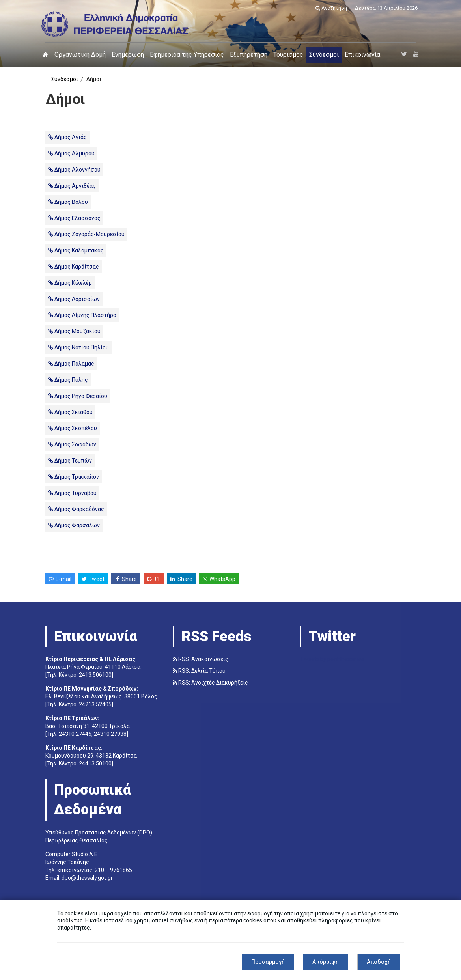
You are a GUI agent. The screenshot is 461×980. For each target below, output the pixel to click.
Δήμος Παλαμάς (71, 364)
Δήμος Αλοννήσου (74, 170)
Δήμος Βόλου (68, 202)
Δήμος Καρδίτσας (74, 267)
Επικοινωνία (362, 55)
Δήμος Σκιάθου (70, 412)
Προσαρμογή (268, 962)
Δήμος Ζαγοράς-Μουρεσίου (86, 234)
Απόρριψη (326, 962)
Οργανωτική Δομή (80, 55)
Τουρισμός (288, 55)
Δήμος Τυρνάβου (72, 493)
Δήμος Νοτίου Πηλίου (78, 347)
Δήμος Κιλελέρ (70, 283)
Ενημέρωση (128, 55)
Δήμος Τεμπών (70, 461)
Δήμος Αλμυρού (71, 153)
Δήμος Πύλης (68, 380)
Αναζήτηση (331, 8)
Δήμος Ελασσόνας (74, 218)
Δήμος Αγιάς (67, 137)
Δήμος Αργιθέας (72, 186)
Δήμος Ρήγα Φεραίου (78, 396)
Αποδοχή (379, 962)
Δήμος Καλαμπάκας (76, 250)
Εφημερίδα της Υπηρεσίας (187, 55)
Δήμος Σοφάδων (72, 444)
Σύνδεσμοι (324, 55)
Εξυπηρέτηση (249, 55)
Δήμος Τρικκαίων (74, 477)
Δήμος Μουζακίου (74, 331)
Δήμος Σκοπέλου (73, 428)
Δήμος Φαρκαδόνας (76, 509)
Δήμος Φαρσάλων (74, 525)
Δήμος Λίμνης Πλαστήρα (82, 315)
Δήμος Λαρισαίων (74, 299)
